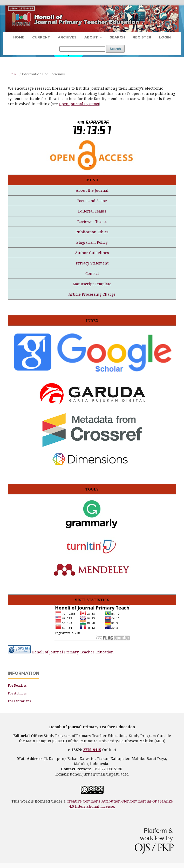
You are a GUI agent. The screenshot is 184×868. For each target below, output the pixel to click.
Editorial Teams (92, 211)
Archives (67, 37)
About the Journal (92, 190)
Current (41, 37)
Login (165, 37)
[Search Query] (82, 49)
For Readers (17, 685)
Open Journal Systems (79, 104)
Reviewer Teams (92, 221)
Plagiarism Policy (92, 242)
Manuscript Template (92, 284)
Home (19, 37)
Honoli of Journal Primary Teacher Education (73, 652)
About (92, 37)
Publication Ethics (92, 232)
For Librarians (19, 701)
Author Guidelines (92, 253)
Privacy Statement (92, 263)
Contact (92, 273)
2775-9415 (92, 750)
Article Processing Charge (92, 294)
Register (142, 37)
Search (117, 37)
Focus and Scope (92, 201)
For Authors (17, 693)
